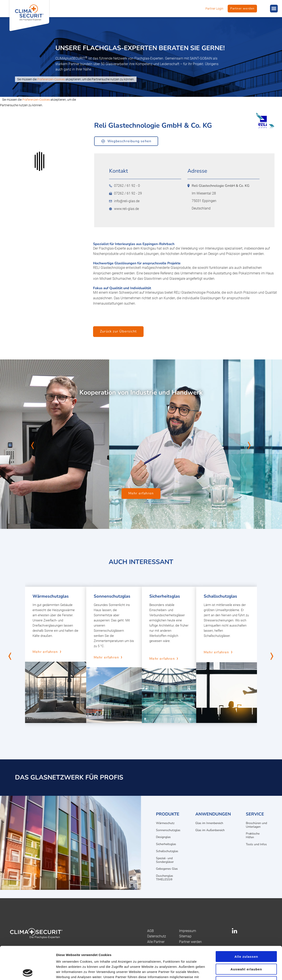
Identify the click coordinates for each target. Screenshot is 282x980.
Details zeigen (228, 972)
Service (255, 814)
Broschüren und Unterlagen (256, 825)
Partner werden (242, 8)
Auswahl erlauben (246, 936)
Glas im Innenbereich (209, 823)
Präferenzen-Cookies (51, 79)
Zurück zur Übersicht (118, 331)
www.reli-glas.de (124, 209)
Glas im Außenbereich (210, 830)
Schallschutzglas (167, 851)
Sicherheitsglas (166, 844)
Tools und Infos (256, 844)
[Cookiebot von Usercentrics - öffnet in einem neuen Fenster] (28, 972)
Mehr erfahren (141, 493)
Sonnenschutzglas (168, 830)
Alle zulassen (246, 924)
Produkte (168, 814)
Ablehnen (246, 949)
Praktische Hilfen (253, 835)
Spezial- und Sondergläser (165, 860)
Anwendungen (213, 814)
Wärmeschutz (165, 823)
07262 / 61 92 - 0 (125, 186)
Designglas (163, 837)
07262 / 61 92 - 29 (125, 193)
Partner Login (214, 9)
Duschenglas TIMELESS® (165, 878)
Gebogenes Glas (167, 869)
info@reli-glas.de (124, 201)
